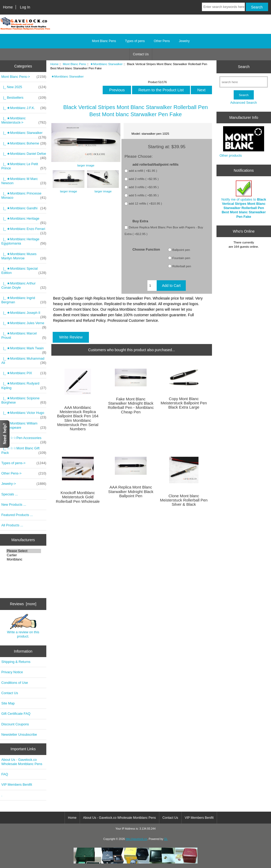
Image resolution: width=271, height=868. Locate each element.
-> (24, 77)
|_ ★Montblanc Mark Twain (24, 350)
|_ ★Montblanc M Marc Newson (24, 181)
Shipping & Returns (16, 662)
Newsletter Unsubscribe (19, 734)
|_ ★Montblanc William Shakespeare (24, 426)
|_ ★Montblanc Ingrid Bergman (24, 300)
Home (8, 7)
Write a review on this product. (23, 626)
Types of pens (135, 41)
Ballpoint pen (181, 250)
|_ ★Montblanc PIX (24, 373)
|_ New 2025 (24, 87)
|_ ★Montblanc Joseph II (24, 314)
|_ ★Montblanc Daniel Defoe (24, 155)
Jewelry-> (24, 484)
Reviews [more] (23, 604)
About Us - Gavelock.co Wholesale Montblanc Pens (22, 762)
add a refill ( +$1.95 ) (143, 171)
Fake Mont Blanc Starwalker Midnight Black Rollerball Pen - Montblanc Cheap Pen (131, 406)
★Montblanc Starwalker (106, 64)
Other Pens (162, 41)
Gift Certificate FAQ (16, 714)
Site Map (8, 703)
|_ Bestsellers (24, 98)
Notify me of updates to (244, 200)
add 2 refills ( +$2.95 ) (144, 179)
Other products (231, 155)
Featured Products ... (17, 515)
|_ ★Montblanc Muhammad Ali (24, 361)
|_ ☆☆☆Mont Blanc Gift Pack (24, 450)
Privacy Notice (12, 672)
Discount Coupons (15, 724)
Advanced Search (244, 103)
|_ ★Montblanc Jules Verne (24, 324)
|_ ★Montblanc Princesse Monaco (24, 196)
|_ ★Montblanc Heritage (24, 220)
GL (166, 839)
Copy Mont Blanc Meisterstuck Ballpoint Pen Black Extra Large (184, 403)
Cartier (24, 555)
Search (244, 67)
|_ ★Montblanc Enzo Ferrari (24, 230)
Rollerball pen (182, 266)
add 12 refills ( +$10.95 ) (145, 204)
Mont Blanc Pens (74, 64)
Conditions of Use (15, 683)
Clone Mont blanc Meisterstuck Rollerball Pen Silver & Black (184, 500)
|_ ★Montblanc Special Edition (24, 271)
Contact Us (141, 54)
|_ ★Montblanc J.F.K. (24, 108)
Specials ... (10, 494)
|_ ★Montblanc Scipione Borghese (24, 400)
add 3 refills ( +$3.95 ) (144, 187)
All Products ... (12, 525)
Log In (25, 7)
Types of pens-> (24, 463)
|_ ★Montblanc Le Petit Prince (24, 166)
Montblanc (24, 559)
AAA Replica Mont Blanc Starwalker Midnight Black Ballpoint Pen (131, 491)
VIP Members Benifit (17, 785)
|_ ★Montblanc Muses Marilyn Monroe (24, 256)
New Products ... (14, 505)
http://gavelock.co (136, 839)
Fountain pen (181, 258)
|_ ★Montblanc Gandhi (24, 208)
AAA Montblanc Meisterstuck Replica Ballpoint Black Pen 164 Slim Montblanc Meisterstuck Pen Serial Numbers (78, 418)
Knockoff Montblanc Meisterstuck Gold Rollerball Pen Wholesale (78, 497)
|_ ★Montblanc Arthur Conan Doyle (24, 286)
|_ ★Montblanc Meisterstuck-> (24, 120)
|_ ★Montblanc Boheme (24, 143)
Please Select (24, 551)
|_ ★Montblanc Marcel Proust (24, 336)
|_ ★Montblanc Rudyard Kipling (24, 386)
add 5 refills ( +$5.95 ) (144, 195)
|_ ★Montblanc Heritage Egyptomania (24, 241)
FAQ (5, 774)
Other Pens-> (24, 473)
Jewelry (184, 41)
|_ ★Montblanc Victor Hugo (24, 414)
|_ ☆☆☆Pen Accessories (24, 439)
